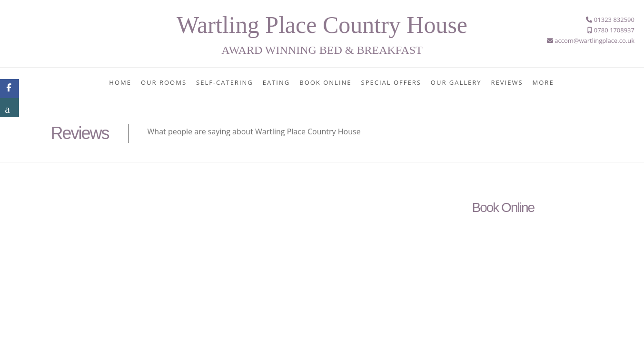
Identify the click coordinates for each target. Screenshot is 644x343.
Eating (276, 82)
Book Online (325, 82)
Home (120, 82)
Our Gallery (456, 82)
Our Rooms (164, 82)
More (543, 82)
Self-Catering (225, 82)
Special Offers (391, 82)
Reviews (507, 82)
